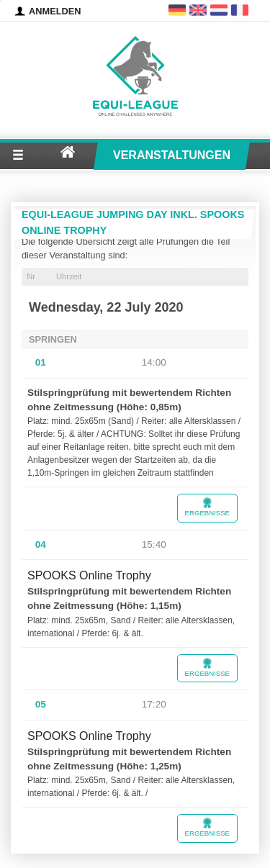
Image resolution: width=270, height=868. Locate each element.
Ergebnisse (207, 507)
